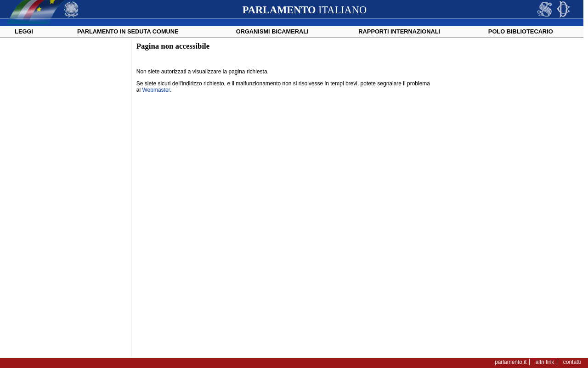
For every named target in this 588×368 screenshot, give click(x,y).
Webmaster (156, 90)
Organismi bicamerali (272, 31)
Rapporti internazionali (399, 31)
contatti (572, 362)
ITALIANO (305, 10)
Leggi (24, 31)
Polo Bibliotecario (521, 31)
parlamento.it (511, 362)
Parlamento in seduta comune (128, 31)
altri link (545, 362)
